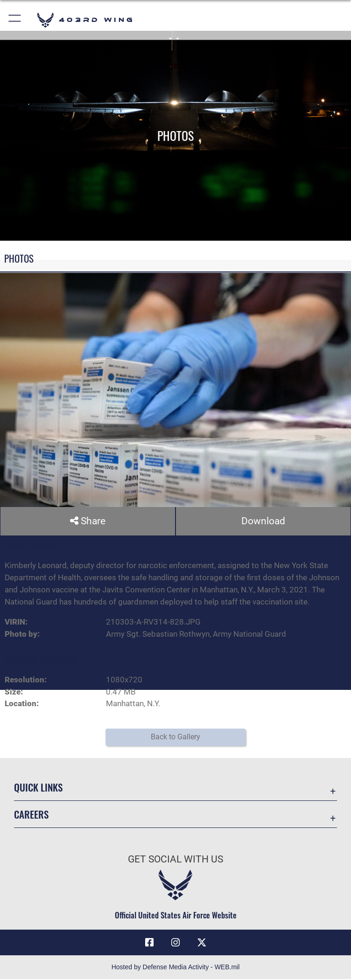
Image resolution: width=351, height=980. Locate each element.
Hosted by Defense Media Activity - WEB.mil (176, 968)
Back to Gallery (175, 737)
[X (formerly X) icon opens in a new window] (202, 943)
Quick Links (38, 788)
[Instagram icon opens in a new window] (175, 943)
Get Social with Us (175, 860)
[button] (15, 20)
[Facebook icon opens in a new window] (149, 943)
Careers (31, 815)
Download (263, 521)
